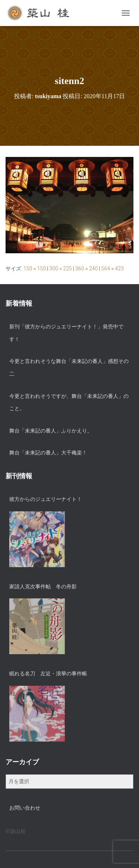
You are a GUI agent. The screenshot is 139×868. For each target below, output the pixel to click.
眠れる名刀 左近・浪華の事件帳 (48, 673)
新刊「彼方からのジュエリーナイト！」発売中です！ (66, 333)
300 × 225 (61, 269)
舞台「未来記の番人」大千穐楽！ (48, 453)
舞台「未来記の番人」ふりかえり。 (51, 431)
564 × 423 (112, 269)
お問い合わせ (25, 808)
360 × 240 (87, 269)
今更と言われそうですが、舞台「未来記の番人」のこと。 (69, 402)
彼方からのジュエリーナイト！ (46, 499)
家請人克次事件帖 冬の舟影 (43, 586)
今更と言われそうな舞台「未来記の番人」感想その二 (69, 367)
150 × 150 (35, 269)
